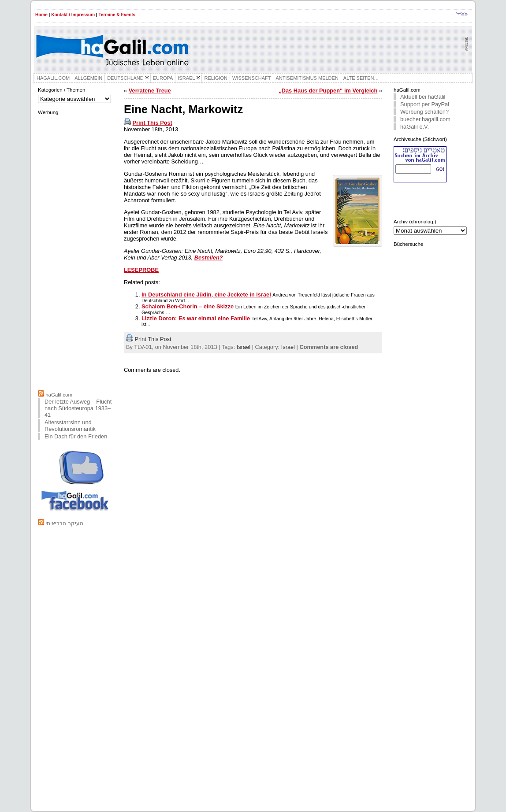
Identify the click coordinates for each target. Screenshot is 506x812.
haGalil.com (59, 395)
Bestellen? (209, 258)
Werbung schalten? (424, 112)
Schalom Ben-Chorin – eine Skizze (188, 306)
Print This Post (153, 123)
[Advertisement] (75, 252)
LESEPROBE (141, 270)
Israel (244, 347)
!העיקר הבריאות (64, 523)
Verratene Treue (150, 91)
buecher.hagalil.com (425, 119)
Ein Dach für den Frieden (76, 436)
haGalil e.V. (415, 127)
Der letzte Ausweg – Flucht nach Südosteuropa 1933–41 (78, 408)
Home (41, 15)
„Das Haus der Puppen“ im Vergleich (328, 91)
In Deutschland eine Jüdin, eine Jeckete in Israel (206, 295)
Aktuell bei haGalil (423, 97)
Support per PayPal (425, 104)
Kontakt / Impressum (73, 15)
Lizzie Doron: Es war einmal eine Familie (196, 318)
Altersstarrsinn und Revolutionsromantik (70, 426)
